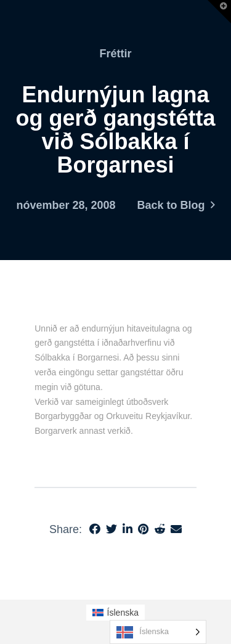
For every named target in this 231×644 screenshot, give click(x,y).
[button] (219, 12)
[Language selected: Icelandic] (158, 632)
